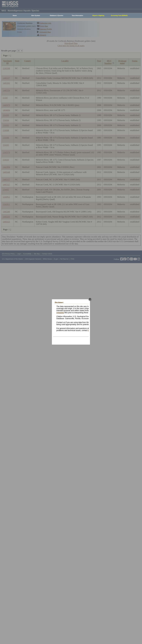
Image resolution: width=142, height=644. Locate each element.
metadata (60, 313)
